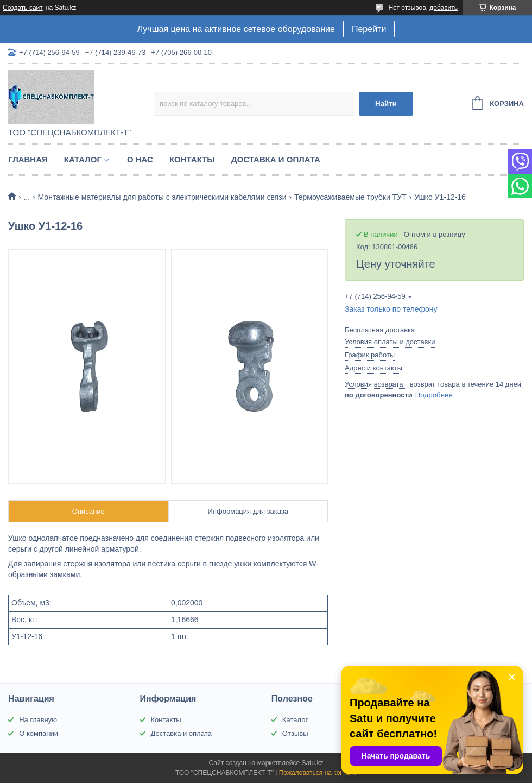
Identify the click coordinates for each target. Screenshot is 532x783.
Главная (28, 159)
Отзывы (295, 733)
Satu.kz (312, 763)
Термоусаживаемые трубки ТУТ (350, 197)
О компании (39, 733)
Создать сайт (23, 8)
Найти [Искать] (386, 103)
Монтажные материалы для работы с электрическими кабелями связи (162, 197)
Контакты (192, 159)
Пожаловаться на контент (318, 773)
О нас (140, 159)
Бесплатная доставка (380, 330)
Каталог (83, 159)
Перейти (369, 29)
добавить (444, 8)
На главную (38, 720)
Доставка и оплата (276, 159)
